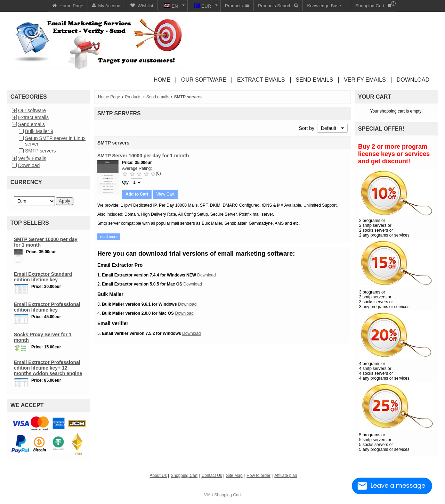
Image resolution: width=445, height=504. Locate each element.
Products (133, 97)
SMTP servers (40, 151)
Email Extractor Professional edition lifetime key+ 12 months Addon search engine (48, 368)
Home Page (109, 97)
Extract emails (33, 117)
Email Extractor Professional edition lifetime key (47, 307)
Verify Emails (32, 158)
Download (29, 165)
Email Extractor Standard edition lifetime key (43, 277)
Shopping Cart (228, 495)
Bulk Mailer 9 (39, 131)
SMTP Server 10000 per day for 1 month (143, 156)
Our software (32, 110)
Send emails (31, 124)
